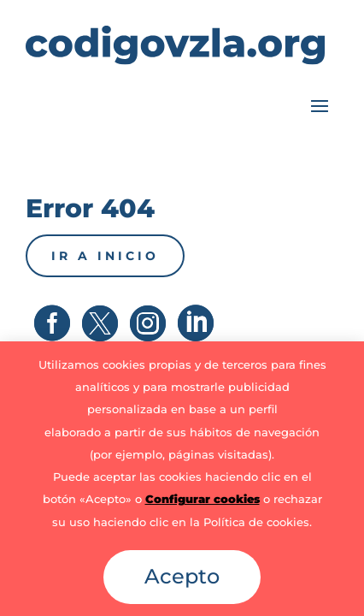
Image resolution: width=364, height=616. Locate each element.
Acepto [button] (182, 576)
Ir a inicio (105, 256)
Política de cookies (256, 522)
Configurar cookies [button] (203, 499)
